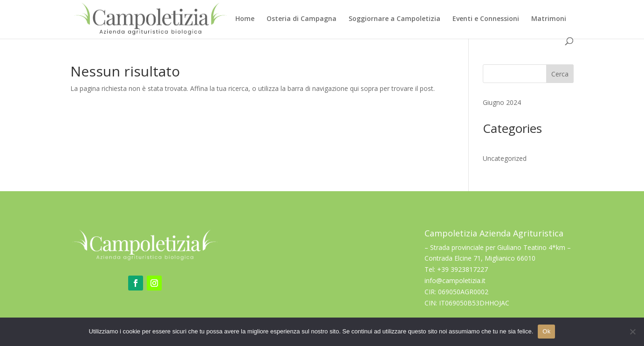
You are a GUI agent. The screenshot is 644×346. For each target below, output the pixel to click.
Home (245, 19)
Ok (546, 331)
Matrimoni (549, 19)
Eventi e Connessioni (486, 19)
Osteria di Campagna (301, 19)
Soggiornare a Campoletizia (394, 19)
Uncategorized (505, 158)
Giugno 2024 (502, 102)
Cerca (560, 74)
